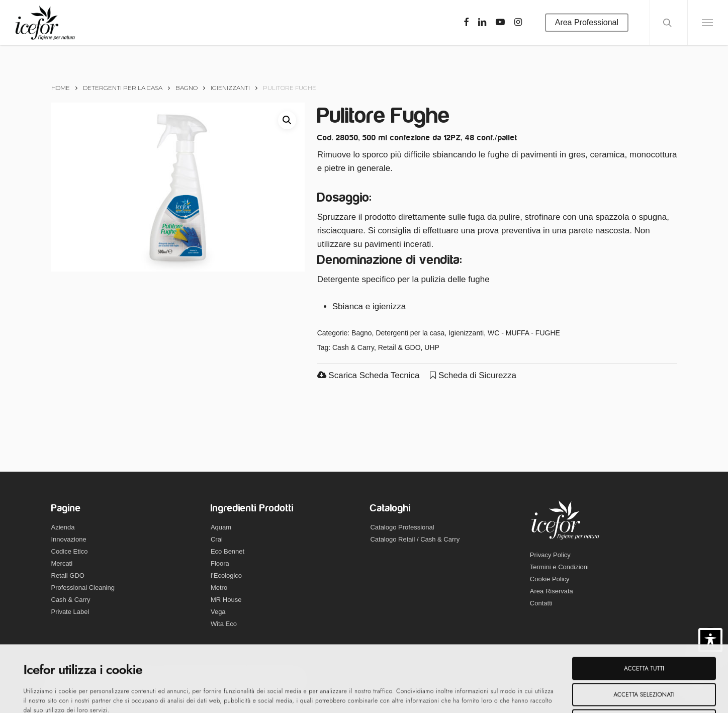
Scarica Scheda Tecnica (369, 375)
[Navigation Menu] (708, 23)
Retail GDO (68, 575)
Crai (217, 539)
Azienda (63, 527)
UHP (432, 347)
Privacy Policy (550, 555)
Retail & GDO (399, 347)
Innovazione (69, 539)
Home (61, 88)
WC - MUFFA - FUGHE (524, 333)
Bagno (187, 88)
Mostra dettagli (361, 695)
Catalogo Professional (402, 527)
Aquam (221, 527)
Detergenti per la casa (123, 88)
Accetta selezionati (644, 629)
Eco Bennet (228, 551)
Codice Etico (70, 551)
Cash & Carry (353, 347)
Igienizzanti (230, 88)
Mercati (62, 563)
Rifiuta (644, 655)
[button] (287, 120)
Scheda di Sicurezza (473, 375)
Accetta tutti (644, 602)
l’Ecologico (226, 575)
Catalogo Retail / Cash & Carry (415, 539)
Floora (220, 563)
